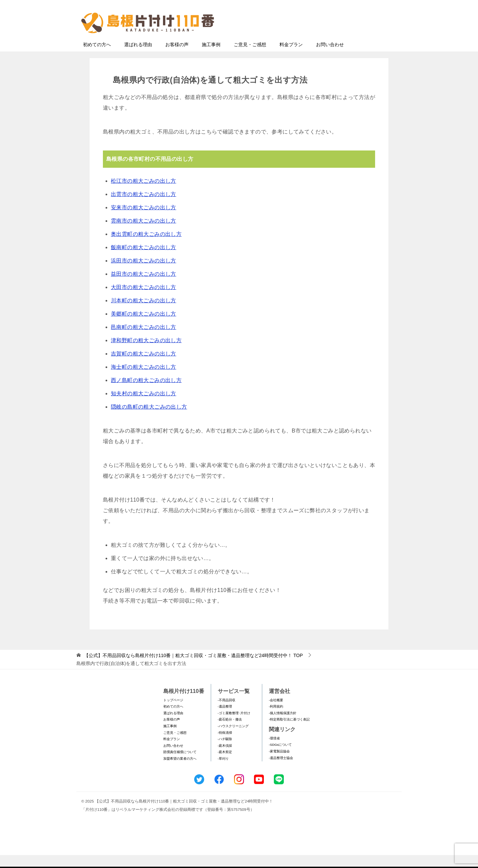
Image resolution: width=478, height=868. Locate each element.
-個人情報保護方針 (283, 726)
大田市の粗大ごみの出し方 (144, 300)
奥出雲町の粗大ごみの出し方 (146, 247)
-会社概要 (276, 713)
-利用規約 (276, 719)
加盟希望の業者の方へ (180, 772)
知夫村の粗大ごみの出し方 (144, 406)
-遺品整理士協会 (281, 771)
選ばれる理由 (138, 57)
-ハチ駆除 (225, 752)
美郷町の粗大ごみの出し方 (144, 327)
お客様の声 (177, 57)
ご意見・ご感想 (250, 57)
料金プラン (291, 57)
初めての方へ (97, 57)
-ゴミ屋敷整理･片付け (234, 726)
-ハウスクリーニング (233, 739)
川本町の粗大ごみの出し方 (144, 313)
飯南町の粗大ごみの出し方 (144, 260)
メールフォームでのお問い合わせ (337, 39)
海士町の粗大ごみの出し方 (144, 380)
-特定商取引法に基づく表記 (289, 732)
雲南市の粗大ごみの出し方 (144, 234)
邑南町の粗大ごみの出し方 (144, 340)
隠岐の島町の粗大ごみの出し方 (149, 420)
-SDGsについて (280, 758)
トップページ (173, 713)
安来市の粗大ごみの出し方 (144, 220)
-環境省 (274, 751)
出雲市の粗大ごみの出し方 (144, 207)
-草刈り (223, 772)
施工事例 (211, 57)
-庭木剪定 (225, 765)
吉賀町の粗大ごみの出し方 (144, 367)
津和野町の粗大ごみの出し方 (146, 353)
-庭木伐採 (225, 759)
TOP (193, 668)
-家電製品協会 (279, 764)
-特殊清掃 (225, 746)
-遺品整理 (225, 719)
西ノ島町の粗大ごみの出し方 (146, 393)
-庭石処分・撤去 (230, 732)
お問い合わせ (330, 57)
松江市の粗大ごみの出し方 (144, 194)
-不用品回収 (227, 713)
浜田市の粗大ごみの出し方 (144, 274)
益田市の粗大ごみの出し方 (144, 287)
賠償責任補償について (180, 765)
